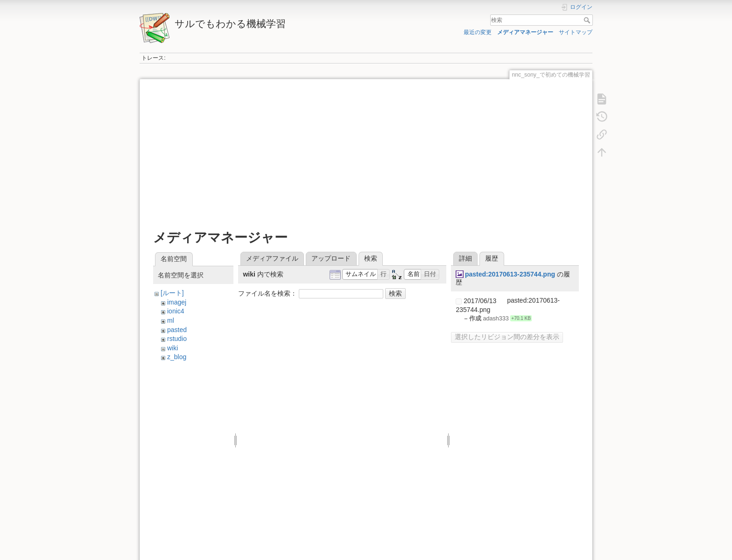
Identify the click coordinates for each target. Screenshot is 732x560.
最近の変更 (478, 32)
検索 (588, 20)
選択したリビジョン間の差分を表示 (507, 337)
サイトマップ (576, 32)
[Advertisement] (366, 155)
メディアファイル (272, 258)
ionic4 (176, 311)
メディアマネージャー (525, 32)
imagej (177, 302)
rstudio (177, 339)
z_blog (177, 357)
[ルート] (172, 293)
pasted (177, 330)
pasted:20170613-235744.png (510, 274)
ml (171, 320)
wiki (172, 348)
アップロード (331, 258)
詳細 (465, 258)
